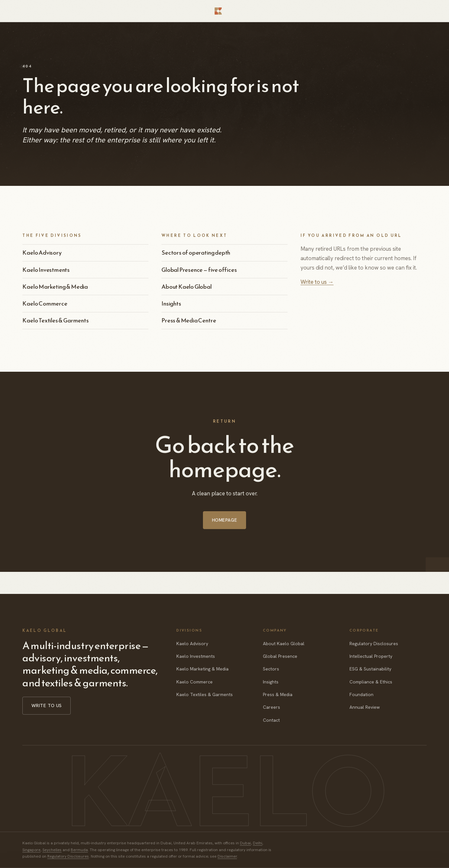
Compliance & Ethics (371, 682)
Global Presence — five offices (199, 270)
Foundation (361, 694)
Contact (271, 720)
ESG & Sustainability (370, 669)
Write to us (47, 705)
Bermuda (79, 850)
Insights (171, 303)
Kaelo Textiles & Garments (55, 320)
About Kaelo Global (187, 287)
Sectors (271, 669)
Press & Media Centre (189, 320)
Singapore (31, 850)
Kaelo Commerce (45, 303)
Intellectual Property (371, 656)
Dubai (245, 843)
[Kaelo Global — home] (224, 11)
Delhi (258, 843)
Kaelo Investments (46, 270)
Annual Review (365, 707)
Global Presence (280, 656)
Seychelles (52, 850)
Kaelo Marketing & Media (55, 287)
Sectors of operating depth (196, 253)
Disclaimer (227, 856)
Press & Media (278, 694)
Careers (272, 707)
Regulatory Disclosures (374, 644)
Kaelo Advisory (42, 253)
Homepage (224, 528)
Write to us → (317, 282)
